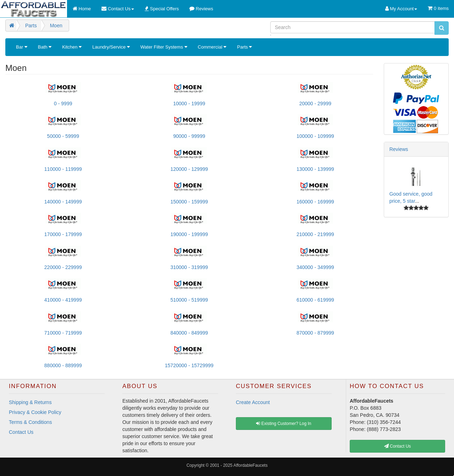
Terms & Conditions (30, 422)
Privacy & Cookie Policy (35, 412)
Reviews (399, 149)
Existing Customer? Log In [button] (284, 424)
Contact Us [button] (398, 446)
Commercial (212, 47)
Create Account (253, 402)
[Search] (353, 27)
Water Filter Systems (164, 47)
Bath (45, 47)
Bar (22, 47)
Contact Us (21, 432)
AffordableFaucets (250, 465)
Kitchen (72, 47)
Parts (244, 47)
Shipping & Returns (30, 402)
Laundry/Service (111, 47)
